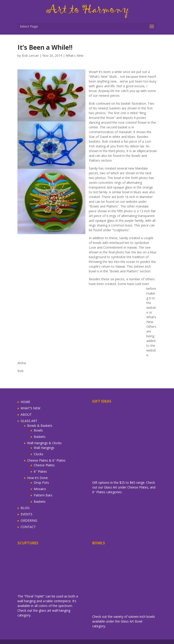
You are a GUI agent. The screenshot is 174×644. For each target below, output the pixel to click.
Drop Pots (41, 482)
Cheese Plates (44, 465)
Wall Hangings (44, 448)
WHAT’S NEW (30, 408)
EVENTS (27, 514)
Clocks (39, 454)
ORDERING (29, 520)
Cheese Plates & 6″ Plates (46, 460)
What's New (75, 55)
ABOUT (26, 414)
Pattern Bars (43, 495)
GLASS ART (29, 421)
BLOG (25, 508)
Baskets (40, 437)
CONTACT (28, 527)
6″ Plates (40, 471)
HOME (25, 402)
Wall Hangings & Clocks (44, 443)
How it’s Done (37, 478)
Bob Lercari (30, 55)
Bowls (38, 430)
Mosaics (40, 489)
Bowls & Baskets (40, 426)
